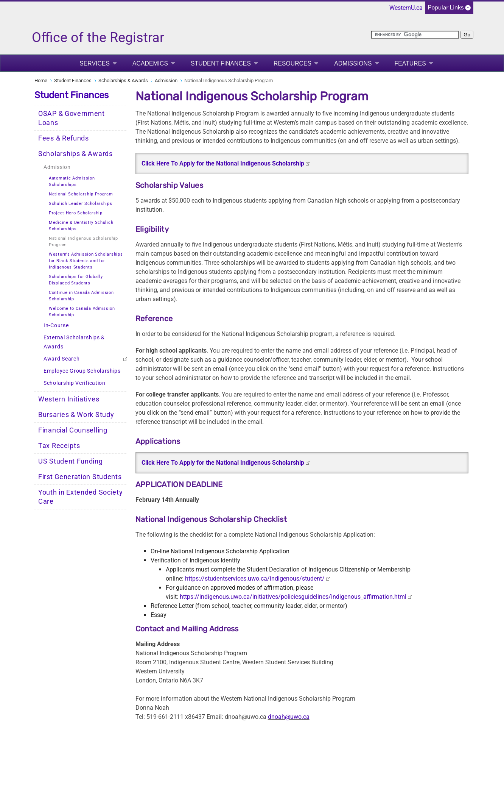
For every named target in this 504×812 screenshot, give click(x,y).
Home (41, 80)
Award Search (61, 359)
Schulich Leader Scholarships (81, 204)
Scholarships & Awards (123, 80)
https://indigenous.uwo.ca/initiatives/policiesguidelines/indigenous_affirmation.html (293, 597)
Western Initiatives (69, 399)
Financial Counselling (73, 430)
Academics (150, 63)
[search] (415, 35)
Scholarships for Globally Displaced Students (76, 280)
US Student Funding (71, 461)
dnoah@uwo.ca (289, 717)
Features (410, 63)
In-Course (56, 326)
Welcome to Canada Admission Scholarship (82, 312)
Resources (292, 63)
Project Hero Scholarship (76, 213)
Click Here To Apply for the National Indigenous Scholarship (223, 163)
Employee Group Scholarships (82, 371)
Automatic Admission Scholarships (72, 181)
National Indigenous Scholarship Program (83, 242)
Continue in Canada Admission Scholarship (81, 296)
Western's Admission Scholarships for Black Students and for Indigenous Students (86, 261)
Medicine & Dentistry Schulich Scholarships (81, 226)
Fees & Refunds (64, 138)
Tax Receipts (59, 446)
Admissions (353, 63)
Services (95, 63)
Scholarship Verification (75, 383)
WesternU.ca (406, 8)
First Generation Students (80, 477)
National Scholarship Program (81, 194)
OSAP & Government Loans (72, 118)
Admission (166, 80)
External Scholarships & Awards (74, 342)
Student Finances (221, 63)
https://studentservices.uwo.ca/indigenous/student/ (255, 579)
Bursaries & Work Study (76, 415)
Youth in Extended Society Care (81, 497)
